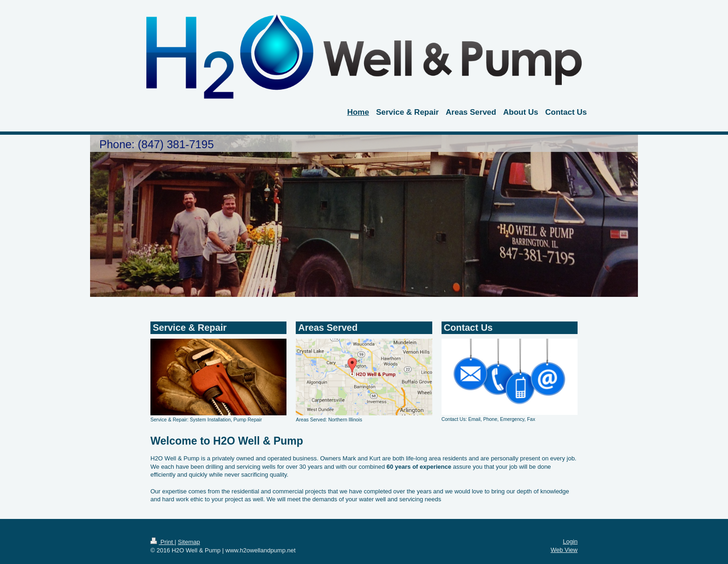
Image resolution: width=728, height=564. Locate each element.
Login (570, 541)
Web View (564, 550)
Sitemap (189, 542)
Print (162, 542)
